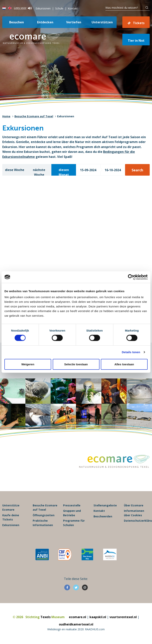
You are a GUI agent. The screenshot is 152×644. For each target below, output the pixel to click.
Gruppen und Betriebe (72, 513)
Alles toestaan (124, 364)
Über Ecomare (134, 505)
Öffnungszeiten (44, 515)
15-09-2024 (88, 170)
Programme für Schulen (74, 523)
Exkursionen (43, 8)
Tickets (139, 23)
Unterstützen (102, 22)
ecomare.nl (78, 617)
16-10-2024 (113, 170)
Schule (59, 8)
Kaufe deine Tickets (11, 517)
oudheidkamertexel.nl (76, 624)
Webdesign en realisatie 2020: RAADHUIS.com (76, 629)
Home (6, 116)
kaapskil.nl (98, 617)
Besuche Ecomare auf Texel (34, 116)
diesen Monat (64, 172)
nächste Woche (39, 172)
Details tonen (131, 352)
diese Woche (15, 170)
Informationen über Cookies (134, 513)
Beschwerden (103, 516)
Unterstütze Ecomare (11, 507)
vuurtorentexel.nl (123, 617)
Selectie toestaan (76, 364)
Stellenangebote (105, 505)
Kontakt (73, 8)
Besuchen (17, 22)
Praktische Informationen (43, 523)
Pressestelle (72, 505)
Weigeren (28, 364)
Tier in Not (136, 41)
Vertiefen (74, 22)
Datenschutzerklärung (137, 521)
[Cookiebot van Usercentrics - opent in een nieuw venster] (131, 277)
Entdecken (45, 22)
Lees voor (23, 8)
